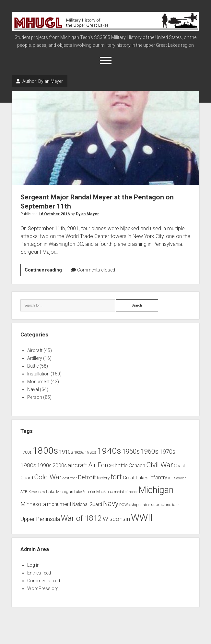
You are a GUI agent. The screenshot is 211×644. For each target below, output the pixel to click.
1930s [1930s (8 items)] (91, 452)
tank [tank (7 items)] (176, 505)
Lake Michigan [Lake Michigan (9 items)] (60, 492)
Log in (33, 565)
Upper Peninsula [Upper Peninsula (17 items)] (40, 519)
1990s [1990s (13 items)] (44, 466)
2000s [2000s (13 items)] (60, 466)
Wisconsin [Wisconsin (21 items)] (116, 519)
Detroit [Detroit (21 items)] (87, 477)
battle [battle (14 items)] (121, 466)
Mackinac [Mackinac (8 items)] (105, 492)
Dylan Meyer (87, 214)
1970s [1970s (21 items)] (167, 452)
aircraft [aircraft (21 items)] (77, 465)
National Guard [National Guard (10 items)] (87, 504)
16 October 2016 (54, 214)
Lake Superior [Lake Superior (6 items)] (85, 492)
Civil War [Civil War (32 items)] (159, 465)
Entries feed (39, 573)
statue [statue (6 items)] (145, 505)
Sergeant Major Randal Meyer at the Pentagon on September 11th (105, 138)
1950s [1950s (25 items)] (131, 452)
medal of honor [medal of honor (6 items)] (126, 492)
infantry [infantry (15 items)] (158, 478)
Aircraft (35, 350)
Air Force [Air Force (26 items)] (101, 465)
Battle (33, 366)
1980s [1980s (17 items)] (28, 465)
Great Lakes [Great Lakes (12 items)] (136, 478)
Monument (38, 382)
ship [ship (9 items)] (135, 505)
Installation (38, 374)
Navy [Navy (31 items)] (111, 504)
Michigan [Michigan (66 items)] (156, 490)
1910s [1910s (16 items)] (66, 452)
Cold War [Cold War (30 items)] (48, 477)
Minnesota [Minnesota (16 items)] (33, 504)
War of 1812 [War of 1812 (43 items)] (81, 518)
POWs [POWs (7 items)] (124, 505)
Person (35, 397)
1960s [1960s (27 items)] (150, 451)
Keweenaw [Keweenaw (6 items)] (37, 492)
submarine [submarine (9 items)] (161, 505)
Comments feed (44, 581)
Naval (33, 389)
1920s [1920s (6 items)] (79, 453)
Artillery (35, 358)
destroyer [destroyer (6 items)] (70, 478)
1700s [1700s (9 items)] (26, 452)
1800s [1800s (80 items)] (45, 451)
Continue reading (45, 271)
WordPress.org (43, 588)
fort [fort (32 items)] (116, 477)
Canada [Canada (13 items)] (137, 466)
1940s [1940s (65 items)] (109, 451)
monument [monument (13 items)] (59, 504)
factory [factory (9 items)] (103, 478)
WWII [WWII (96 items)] (142, 518)
